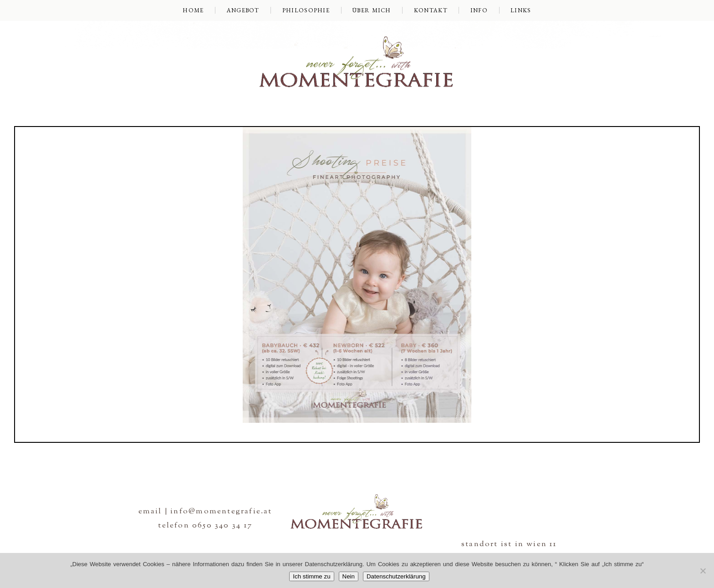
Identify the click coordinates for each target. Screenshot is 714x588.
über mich (372, 10)
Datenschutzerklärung (396, 576)
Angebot (243, 10)
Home (193, 10)
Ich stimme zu (311, 576)
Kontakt (431, 10)
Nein (349, 576)
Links (521, 10)
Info (479, 10)
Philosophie (306, 10)
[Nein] (703, 571)
